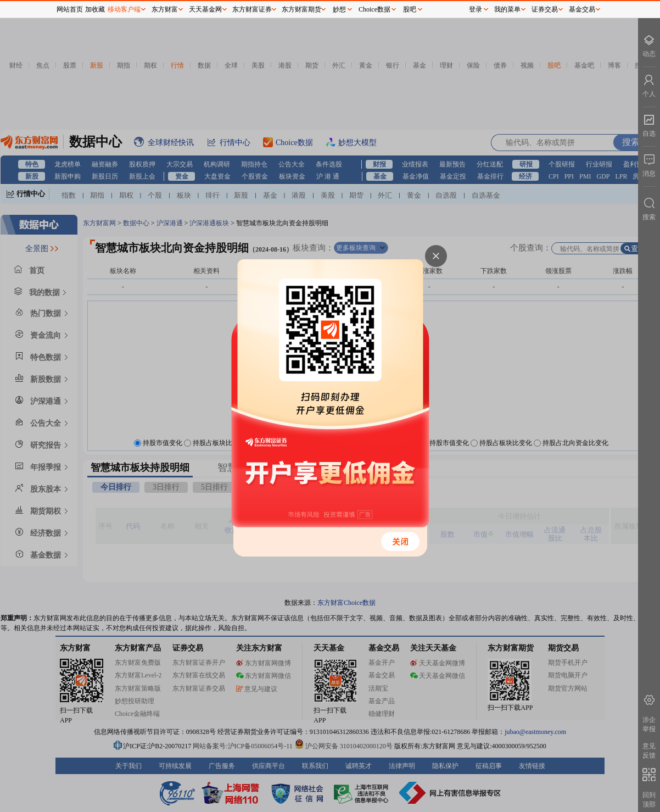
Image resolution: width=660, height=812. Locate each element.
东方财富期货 (301, 9)
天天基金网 (205, 9)
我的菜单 (507, 9)
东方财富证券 (252, 9)
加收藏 (95, 9)
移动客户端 (124, 9)
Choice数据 (374, 9)
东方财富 (165, 9)
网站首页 (70, 9)
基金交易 (582, 9)
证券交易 (545, 9)
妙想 (339, 9)
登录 (476, 9)
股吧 (410, 9)
